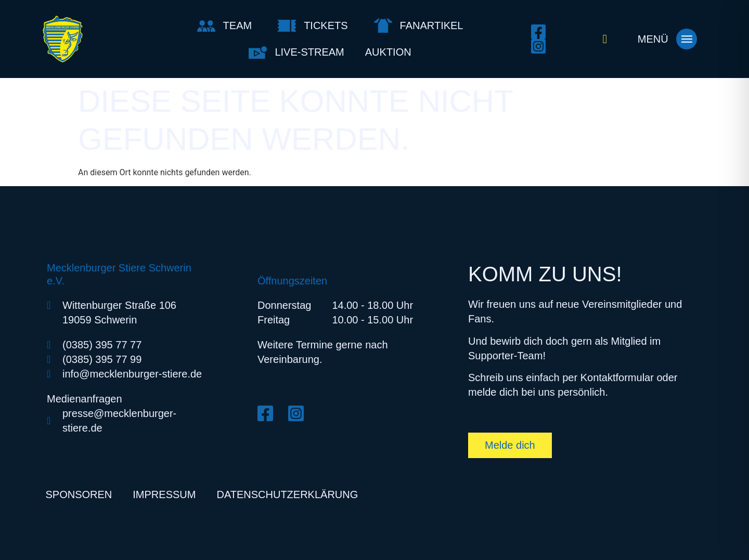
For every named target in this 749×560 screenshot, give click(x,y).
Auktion (388, 52)
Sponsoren (79, 494)
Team (238, 25)
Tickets (326, 25)
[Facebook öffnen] (541, 32)
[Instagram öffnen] (541, 46)
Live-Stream (309, 52)
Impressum (164, 494)
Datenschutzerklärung (287, 494)
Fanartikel (432, 25)
